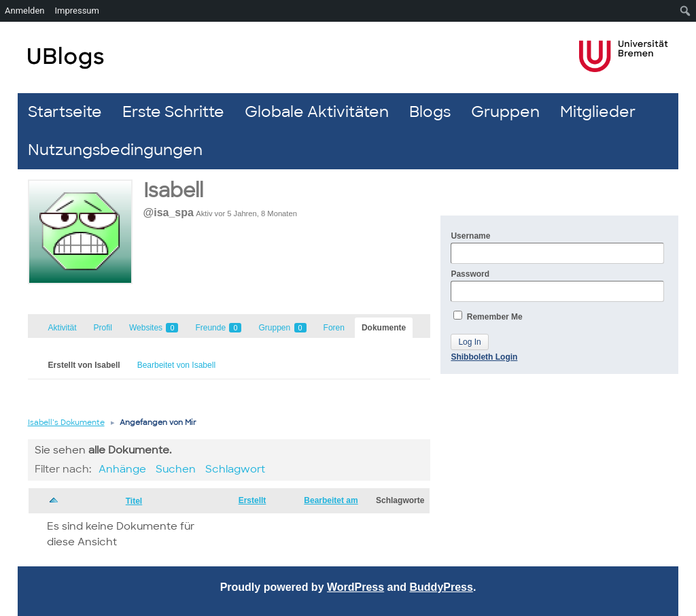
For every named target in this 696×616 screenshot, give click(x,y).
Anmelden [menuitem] (25, 11)
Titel (134, 501)
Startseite (65, 112)
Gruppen (505, 112)
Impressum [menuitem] (77, 11)
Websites (154, 328)
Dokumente (384, 328)
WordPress (355, 587)
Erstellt (253, 500)
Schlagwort (235, 469)
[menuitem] (685, 11)
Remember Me (488, 316)
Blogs (430, 112)
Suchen (176, 469)
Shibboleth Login (484, 357)
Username (557, 247)
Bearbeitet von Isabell (176, 365)
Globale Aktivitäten (317, 112)
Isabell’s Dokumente (66, 422)
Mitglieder (598, 112)
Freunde (218, 328)
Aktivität (63, 328)
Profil (103, 328)
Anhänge (122, 469)
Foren (334, 328)
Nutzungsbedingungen (115, 150)
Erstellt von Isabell (84, 365)
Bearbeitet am (331, 500)
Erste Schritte (173, 112)
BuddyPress (441, 587)
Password (557, 286)
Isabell (173, 191)
